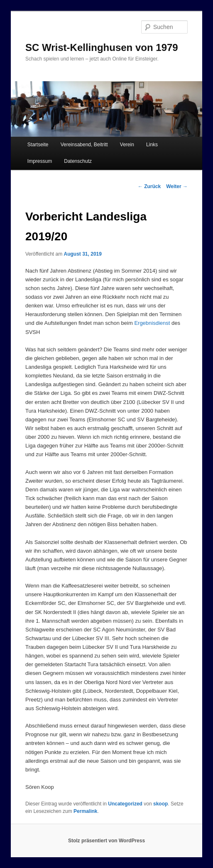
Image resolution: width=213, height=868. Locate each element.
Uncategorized (125, 804)
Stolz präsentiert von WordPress (106, 841)
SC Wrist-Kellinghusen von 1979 (102, 47)
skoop (160, 804)
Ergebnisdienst (152, 323)
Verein (127, 145)
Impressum (40, 161)
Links (152, 145)
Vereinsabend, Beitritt (84, 145)
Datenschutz (78, 161)
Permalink (85, 811)
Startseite (38, 145)
